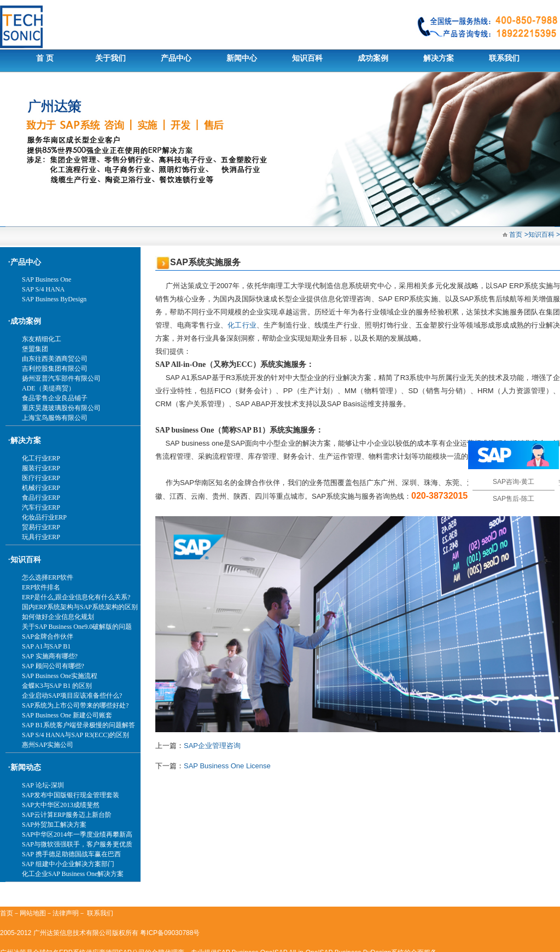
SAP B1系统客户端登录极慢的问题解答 (78, 725)
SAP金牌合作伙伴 (48, 636)
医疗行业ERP (41, 478)
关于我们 (110, 58)
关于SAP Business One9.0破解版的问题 (77, 627)
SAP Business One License (227, 766)
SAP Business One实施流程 (60, 676)
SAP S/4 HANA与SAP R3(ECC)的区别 (75, 735)
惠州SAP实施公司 (48, 745)
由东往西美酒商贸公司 (55, 359)
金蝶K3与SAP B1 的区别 (57, 686)
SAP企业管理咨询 (212, 746)
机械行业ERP (41, 488)
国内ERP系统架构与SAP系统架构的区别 (80, 607)
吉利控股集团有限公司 (55, 369)
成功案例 (373, 58)
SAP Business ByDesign (54, 299)
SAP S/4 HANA (43, 289)
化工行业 (242, 325)
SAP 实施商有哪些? (50, 656)
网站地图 (33, 913)
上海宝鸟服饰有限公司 (55, 418)
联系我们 (504, 58)
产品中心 (176, 58)
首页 (515, 235)
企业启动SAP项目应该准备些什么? (72, 696)
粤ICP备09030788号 (170, 933)
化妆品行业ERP (44, 517)
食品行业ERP (41, 498)
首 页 (45, 58)
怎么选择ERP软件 (48, 577)
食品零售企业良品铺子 (55, 398)
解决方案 (439, 58)
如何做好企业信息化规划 (58, 617)
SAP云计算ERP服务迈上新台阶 (67, 815)
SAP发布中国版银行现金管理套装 (71, 795)
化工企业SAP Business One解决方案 (73, 874)
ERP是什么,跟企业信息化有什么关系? (76, 597)
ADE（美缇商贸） (48, 388)
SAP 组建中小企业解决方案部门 (68, 864)
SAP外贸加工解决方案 (54, 825)
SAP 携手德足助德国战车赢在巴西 (71, 854)
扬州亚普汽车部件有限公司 (61, 378)
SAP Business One (46, 279)
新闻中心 (242, 58)
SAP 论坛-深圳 (43, 785)
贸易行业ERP (41, 527)
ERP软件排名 (41, 587)
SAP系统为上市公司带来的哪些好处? (75, 705)
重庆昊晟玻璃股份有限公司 (61, 408)
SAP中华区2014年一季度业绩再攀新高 (77, 834)
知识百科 (307, 58)
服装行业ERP (41, 468)
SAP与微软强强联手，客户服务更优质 (77, 844)
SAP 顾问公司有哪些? (53, 666)
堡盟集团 (35, 349)
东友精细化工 (42, 339)
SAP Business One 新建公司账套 (67, 715)
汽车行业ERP (41, 507)
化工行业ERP (41, 458)
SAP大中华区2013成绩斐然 (61, 805)
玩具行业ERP (41, 537)
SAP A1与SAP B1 (46, 646)
